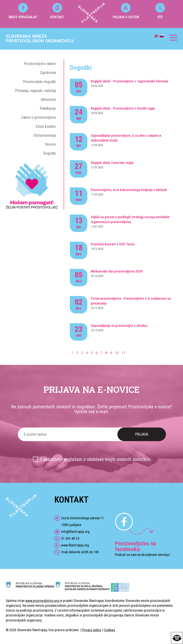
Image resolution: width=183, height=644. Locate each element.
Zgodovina (48, 73)
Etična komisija (45, 135)
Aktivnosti (48, 100)
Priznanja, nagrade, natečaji (35, 91)
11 (123, 353)
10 (117, 353)
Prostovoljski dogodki (39, 82)
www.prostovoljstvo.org (42, 601)
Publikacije (48, 108)
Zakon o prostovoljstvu (39, 117)
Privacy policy (92, 630)
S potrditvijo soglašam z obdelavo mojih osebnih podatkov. (95, 459)
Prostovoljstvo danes (40, 64)
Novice (51, 144)
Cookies (110, 630)
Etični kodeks (46, 126)
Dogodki (50, 153)
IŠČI (160, 11)
